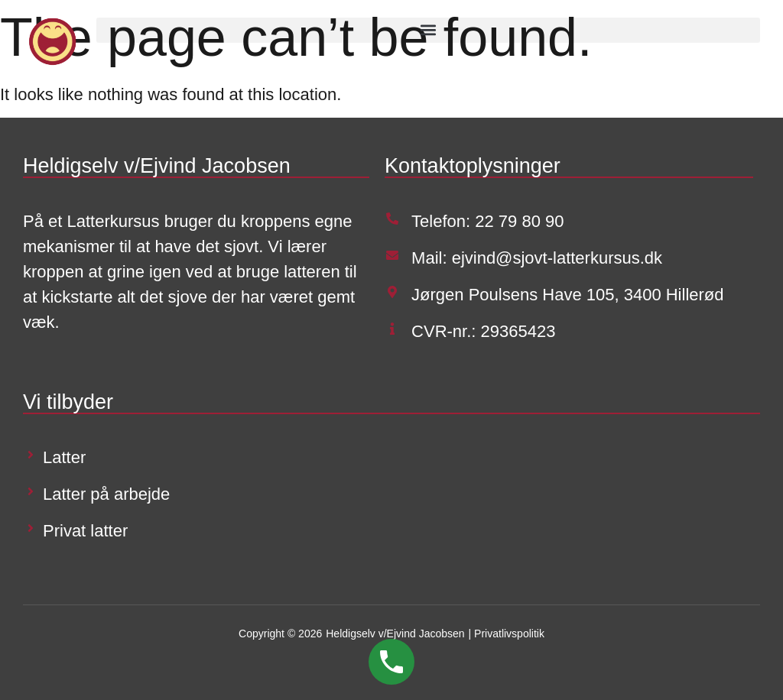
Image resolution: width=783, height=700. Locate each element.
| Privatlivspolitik (507, 634)
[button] (428, 30)
